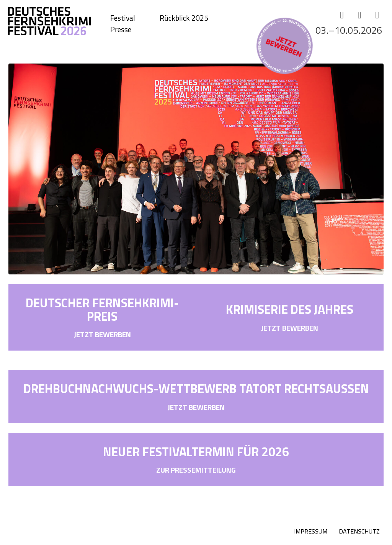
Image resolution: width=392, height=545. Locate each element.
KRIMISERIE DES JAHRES (290, 309)
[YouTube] (377, 15)
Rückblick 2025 (184, 18)
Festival (123, 18)
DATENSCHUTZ (359, 531)
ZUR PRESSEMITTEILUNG (196, 470)
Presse (121, 29)
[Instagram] (359, 15)
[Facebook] (342, 15)
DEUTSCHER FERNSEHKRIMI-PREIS (102, 309)
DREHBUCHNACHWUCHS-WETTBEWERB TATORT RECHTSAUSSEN (196, 388)
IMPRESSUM (311, 531)
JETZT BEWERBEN (102, 334)
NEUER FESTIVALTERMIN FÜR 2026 (196, 452)
